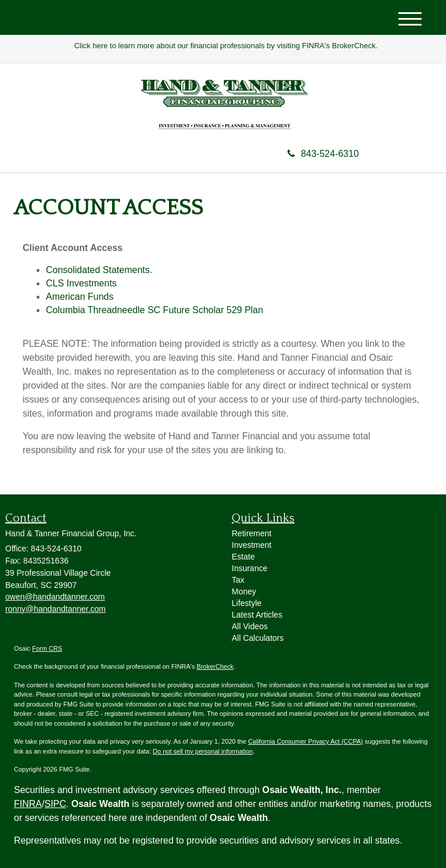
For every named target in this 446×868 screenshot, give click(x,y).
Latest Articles (257, 615)
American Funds (80, 297)
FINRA (28, 804)
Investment (251, 545)
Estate (243, 557)
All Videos (250, 626)
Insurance (249, 568)
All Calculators (258, 638)
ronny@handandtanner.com (55, 609)
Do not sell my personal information (203, 751)
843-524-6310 (323, 154)
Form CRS (47, 648)
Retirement (251, 533)
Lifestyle (247, 603)
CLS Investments (81, 283)
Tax (238, 580)
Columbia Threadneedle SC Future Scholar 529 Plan (154, 310)
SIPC (55, 804)
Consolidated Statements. (99, 270)
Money (244, 591)
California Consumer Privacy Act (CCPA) (305, 741)
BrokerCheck (215, 666)
